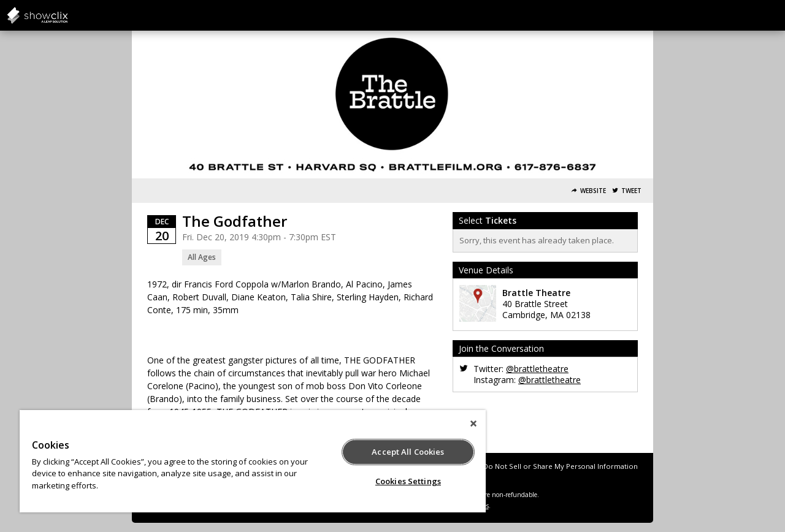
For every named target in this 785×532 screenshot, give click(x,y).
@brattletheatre (537, 369)
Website (593, 191)
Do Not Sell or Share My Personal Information (561, 466)
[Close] (473, 424)
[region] (253, 461)
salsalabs (67, 15)
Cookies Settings (408, 481)
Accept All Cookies (408, 452)
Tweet (631, 191)
